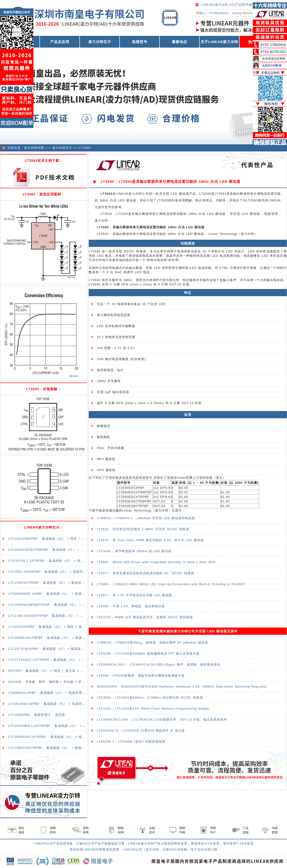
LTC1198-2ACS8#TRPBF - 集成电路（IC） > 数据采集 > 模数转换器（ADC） (69, 616)
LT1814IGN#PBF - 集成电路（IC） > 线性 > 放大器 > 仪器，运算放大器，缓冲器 (71, 627)
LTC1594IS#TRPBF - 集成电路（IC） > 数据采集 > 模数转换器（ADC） (64, 583)
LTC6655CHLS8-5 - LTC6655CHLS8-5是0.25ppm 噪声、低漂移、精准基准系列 (159, 665)
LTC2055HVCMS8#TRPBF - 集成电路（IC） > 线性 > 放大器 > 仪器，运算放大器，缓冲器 (79, 605)
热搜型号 (140, 42)
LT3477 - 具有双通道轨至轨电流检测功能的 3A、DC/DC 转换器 (146, 573)
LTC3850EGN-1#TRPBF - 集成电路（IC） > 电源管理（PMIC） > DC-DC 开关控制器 (75, 737)
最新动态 (180, 42)
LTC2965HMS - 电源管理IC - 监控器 (37, 715)
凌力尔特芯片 (100, 42)
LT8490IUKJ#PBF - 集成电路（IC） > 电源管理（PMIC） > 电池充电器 (64, 693)
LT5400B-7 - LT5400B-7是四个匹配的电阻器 (131, 742)
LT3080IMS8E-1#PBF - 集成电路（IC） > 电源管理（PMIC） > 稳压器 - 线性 (69, 594)
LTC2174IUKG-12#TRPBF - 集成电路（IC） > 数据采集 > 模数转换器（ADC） (69, 660)
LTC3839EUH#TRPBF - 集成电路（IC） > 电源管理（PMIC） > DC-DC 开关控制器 (73, 638)
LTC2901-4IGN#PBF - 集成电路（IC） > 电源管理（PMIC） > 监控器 (62, 572)
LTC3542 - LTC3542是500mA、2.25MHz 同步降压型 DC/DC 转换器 (150, 698)
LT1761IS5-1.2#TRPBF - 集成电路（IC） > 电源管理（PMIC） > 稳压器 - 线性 (70, 561)
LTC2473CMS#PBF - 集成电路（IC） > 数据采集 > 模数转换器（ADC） (64, 649)
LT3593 (85, 148)
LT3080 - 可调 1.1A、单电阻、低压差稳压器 (131, 606)
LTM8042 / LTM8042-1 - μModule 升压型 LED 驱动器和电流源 (146, 518)
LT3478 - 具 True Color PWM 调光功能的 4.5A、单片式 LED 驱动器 (150, 540)
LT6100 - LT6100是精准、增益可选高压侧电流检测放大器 (141, 676)
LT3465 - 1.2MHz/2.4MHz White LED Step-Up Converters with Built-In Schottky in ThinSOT (171, 584)
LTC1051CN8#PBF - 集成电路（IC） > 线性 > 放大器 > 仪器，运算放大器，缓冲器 (72, 539)
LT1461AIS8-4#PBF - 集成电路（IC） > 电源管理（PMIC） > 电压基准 (63, 704)
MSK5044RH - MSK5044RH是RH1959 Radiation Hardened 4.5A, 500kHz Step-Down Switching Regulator (182, 687)
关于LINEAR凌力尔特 (220, 42)
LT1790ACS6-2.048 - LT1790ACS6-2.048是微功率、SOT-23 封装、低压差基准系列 (162, 720)
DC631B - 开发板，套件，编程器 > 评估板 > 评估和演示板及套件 (58, 682)
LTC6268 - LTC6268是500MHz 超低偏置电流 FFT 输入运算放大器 (148, 654)
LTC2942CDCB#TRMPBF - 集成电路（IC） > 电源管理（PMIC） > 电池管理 (68, 550)
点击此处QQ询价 (274, 59)
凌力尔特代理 (34, 148)
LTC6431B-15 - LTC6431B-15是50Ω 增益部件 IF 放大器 (141, 731)
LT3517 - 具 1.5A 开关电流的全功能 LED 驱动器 (134, 595)
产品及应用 (60, 42)
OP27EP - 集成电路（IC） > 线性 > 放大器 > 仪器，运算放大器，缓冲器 (64, 671)
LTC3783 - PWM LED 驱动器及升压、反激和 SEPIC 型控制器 (145, 617)
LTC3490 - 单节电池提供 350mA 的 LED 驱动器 (134, 551)
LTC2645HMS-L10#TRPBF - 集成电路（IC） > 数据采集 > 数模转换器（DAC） (70, 726)
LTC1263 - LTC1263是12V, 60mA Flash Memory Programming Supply (153, 709)
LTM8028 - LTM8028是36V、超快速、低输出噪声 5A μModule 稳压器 (152, 643)
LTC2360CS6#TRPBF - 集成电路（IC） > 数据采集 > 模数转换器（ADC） (66, 748)
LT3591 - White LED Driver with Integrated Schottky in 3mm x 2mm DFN (156, 562)
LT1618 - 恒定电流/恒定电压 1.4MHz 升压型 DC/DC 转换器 (143, 529)
